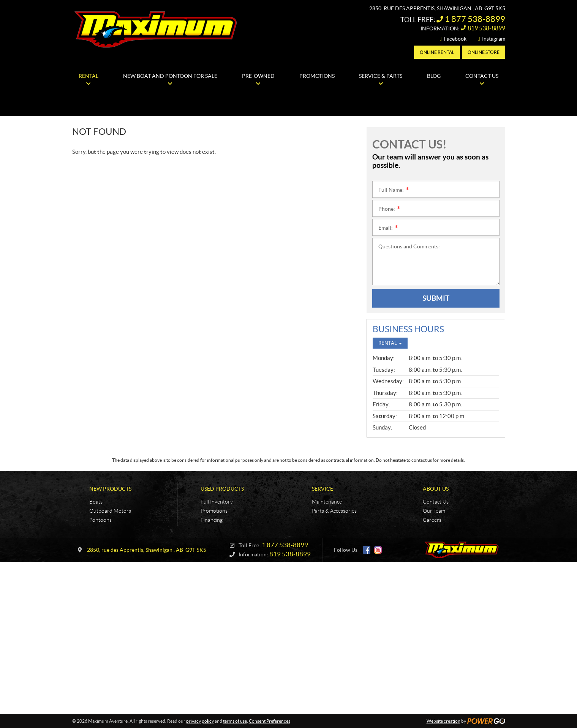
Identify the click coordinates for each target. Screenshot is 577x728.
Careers (432, 520)
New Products (110, 489)
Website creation (443, 721)
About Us (436, 489)
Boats (96, 502)
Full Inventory (217, 502)
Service (322, 489)
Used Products (222, 489)
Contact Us (436, 502)
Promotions (214, 511)
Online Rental (437, 52)
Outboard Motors (110, 511)
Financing (212, 520)
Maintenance (327, 502)
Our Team (434, 511)
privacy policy (200, 721)
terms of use (235, 721)
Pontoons (100, 520)
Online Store (484, 52)
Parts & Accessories (334, 511)
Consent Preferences (270, 721)
